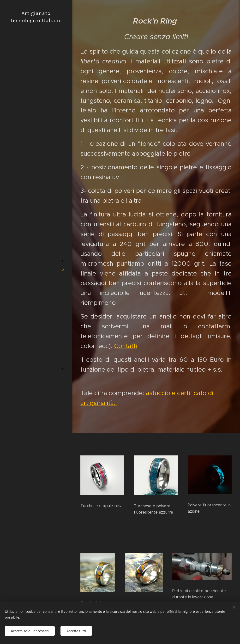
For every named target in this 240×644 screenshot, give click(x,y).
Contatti (126, 346)
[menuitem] (36, 238)
